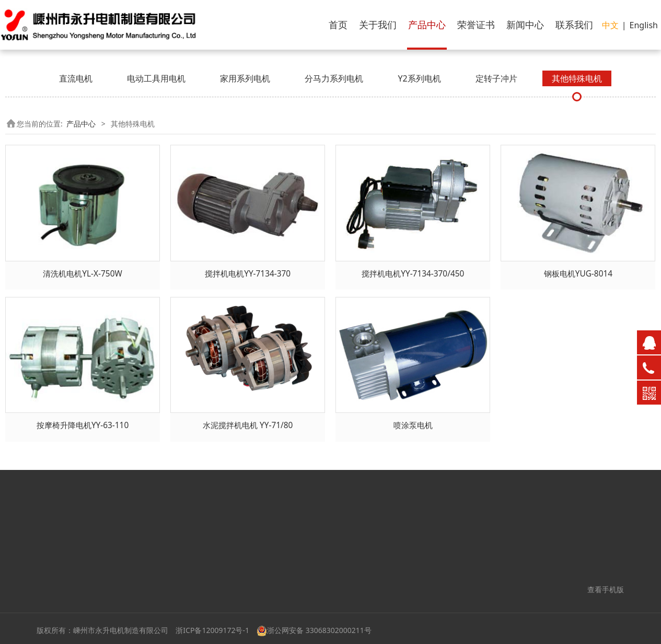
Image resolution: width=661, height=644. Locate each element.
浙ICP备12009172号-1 (212, 630)
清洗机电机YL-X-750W (82, 274)
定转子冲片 (496, 78)
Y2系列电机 (419, 78)
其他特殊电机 (577, 78)
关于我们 (378, 25)
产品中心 (427, 25)
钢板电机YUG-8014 (578, 274)
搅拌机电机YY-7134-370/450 (413, 274)
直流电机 (76, 78)
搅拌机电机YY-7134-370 (248, 274)
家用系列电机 (245, 78)
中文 (610, 25)
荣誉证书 (476, 25)
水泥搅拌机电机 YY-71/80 (248, 425)
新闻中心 (525, 25)
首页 (338, 25)
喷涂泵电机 (413, 425)
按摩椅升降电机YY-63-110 (83, 425)
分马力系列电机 (334, 78)
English (644, 25)
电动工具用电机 (156, 78)
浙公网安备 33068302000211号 (314, 630)
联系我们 (574, 25)
